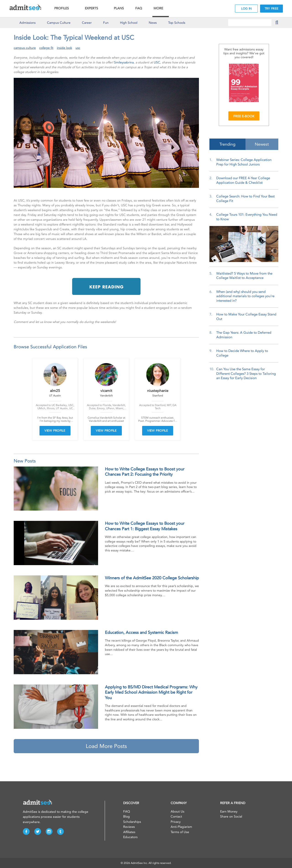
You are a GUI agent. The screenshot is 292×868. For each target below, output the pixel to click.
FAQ (139, 8)
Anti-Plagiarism (181, 827)
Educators (130, 837)
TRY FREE (271, 9)
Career (87, 23)
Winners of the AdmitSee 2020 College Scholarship (152, 578)
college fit (46, 48)
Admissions (27, 23)
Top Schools (177, 23)
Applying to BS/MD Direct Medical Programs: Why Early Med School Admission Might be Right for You (151, 692)
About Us (177, 812)
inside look (64, 48)
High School (129, 23)
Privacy (176, 822)
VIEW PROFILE (55, 431)
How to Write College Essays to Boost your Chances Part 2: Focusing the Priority (145, 472)
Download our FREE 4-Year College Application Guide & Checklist (243, 180)
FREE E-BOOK (244, 116)
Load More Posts (106, 746)
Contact (176, 817)
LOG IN (246, 9)
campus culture (25, 48)
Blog (126, 817)
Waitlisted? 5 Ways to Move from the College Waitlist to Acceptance (244, 276)
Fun (106, 23)
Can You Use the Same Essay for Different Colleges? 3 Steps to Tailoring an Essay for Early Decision (246, 374)
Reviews (129, 827)
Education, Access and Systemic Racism (141, 632)
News (153, 23)
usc (78, 48)
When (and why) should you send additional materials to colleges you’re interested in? (245, 296)
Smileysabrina (124, 62)
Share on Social (231, 817)
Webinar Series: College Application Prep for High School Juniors (244, 162)
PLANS (119, 8)
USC (157, 62)
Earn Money (229, 812)
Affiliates (129, 832)
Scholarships (132, 822)
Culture (59, 23)
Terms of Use (180, 832)
